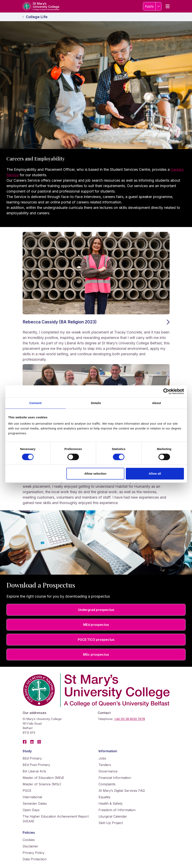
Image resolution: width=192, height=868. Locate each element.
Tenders (105, 765)
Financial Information (115, 778)
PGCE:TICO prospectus (96, 640)
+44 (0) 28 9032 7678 (130, 719)
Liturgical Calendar (113, 816)
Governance (108, 771)
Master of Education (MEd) (43, 778)
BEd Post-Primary (36, 765)
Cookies (29, 840)
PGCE (27, 791)
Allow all (155, 474)
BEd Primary (32, 758)
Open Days (31, 810)
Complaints (107, 784)
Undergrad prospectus (96, 610)
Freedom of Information (117, 810)
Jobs (102, 758)
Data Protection (35, 859)
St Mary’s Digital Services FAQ (122, 791)
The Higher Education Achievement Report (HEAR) (56, 819)
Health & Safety (111, 803)
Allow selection (95, 474)
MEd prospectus (96, 625)
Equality (104, 797)
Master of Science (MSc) (42, 784)
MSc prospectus (96, 654)
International (32, 797)
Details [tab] (96, 403)
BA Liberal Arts (34, 771)
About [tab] (157, 403)
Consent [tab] (35, 403)
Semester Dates (35, 803)
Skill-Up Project (111, 823)
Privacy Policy (34, 853)
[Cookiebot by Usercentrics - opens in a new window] (166, 391)
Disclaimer (30, 846)
